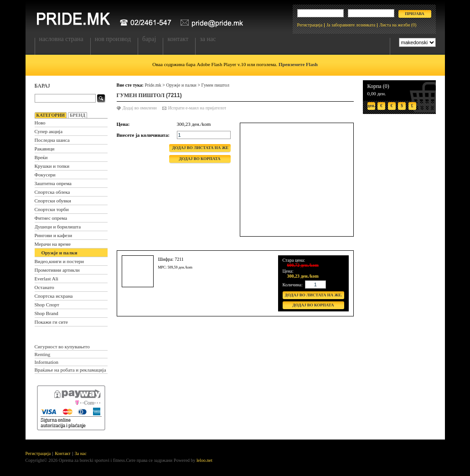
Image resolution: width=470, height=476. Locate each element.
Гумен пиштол (215, 85)
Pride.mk (153, 85)
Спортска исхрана (54, 296)
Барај (149, 39)
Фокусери (45, 175)
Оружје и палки (59, 253)
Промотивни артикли (57, 270)
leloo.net (204, 460)
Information (47, 362)
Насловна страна (61, 39)
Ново (40, 123)
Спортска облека (52, 192)
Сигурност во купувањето (62, 347)
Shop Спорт (47, 305)
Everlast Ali (46, 279)
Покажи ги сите (51, 322)
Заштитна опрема (53, 183)
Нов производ (113, 39)
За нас (208, 39)
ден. (371, 106)
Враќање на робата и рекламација (70, 370)
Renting (43, 354)
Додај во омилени (140, 108)
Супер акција (49, 131)
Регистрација (310, 25)
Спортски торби (52, 209)
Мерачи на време (53, 244)
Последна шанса (52, 140)
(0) (414, 25)
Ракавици (45, 149)
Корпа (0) (378, 86)
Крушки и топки (52, 166)
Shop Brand (46, 313)
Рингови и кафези (54, 235)
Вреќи (41, 157)
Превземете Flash (298, 64)
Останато (44, 287)
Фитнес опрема (51, 218)
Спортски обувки (53, 201)
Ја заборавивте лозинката (351, 25)
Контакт (178, 39)
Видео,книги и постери (59, 261)
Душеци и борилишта (58, 227)
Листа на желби (395, 25)
